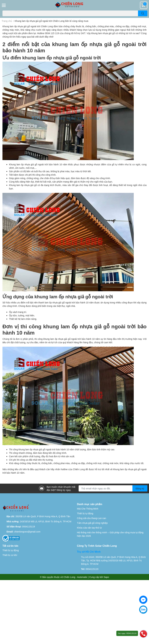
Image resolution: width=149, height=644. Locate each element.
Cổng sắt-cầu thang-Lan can (91, 518)
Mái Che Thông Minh (88, 509)
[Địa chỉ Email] (113, 488)
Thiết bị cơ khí (10, 555)
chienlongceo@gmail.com (27, 532)
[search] (143, 13)
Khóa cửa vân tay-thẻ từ (89, 528)
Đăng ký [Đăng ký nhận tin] (140, 488)
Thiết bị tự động (85, 513)
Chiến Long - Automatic (75, 577)
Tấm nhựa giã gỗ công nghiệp (92, 523)
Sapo (106, 577)
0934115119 (29, 526)
